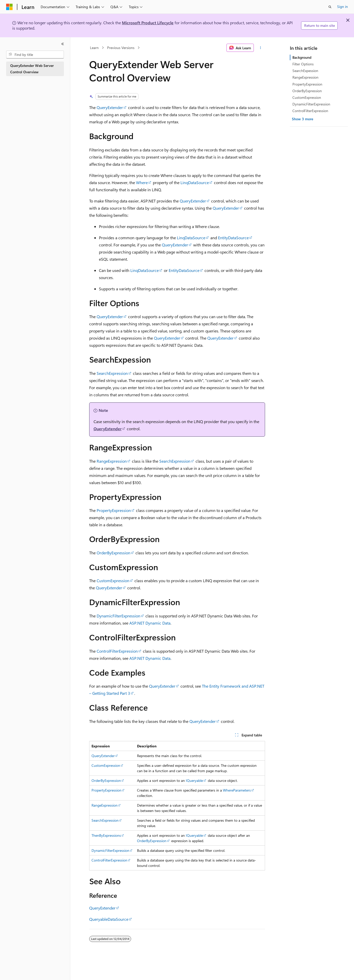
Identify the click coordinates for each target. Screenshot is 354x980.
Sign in (342, 7)
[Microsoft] (9, 7)
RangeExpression (112, 461)
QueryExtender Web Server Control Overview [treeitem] (32, 69)
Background (302, 57)
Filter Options (303, 64)
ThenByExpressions (106, 835)
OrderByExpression (113, 553)
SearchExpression (112, 373)
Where (142, 182)
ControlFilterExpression (117, 651)
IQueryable (194, 780)
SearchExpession (305, 71)
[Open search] (330, 7)
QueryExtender (110, 107)
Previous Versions (121, 48)
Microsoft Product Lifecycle (148, 23)
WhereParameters (237, 790)
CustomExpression (113, 581)
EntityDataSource (233, 238)
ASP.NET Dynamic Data (150, 623)
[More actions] (260, 48)
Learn (94, 48)
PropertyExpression (114, 510)
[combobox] (35, 55)
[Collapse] (63, 44)
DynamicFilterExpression (118, 616)
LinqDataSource (195, 182)
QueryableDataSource (109, 919)
